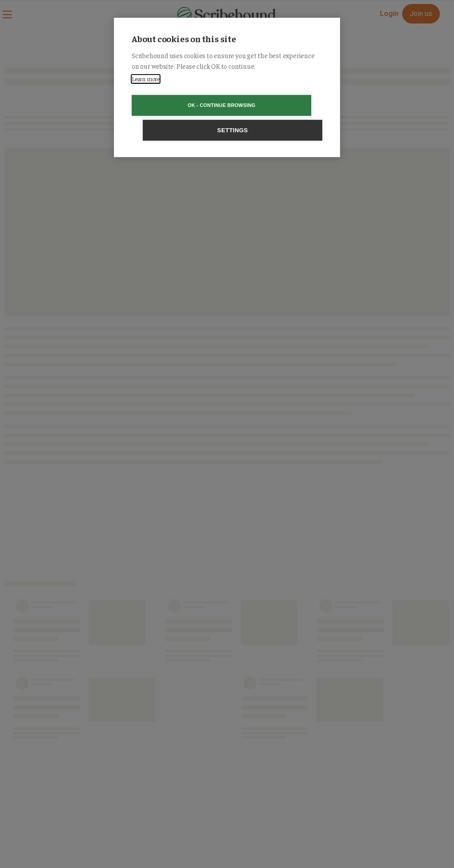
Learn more (146, 79)
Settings (278, 105)
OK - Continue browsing (176, 105)
